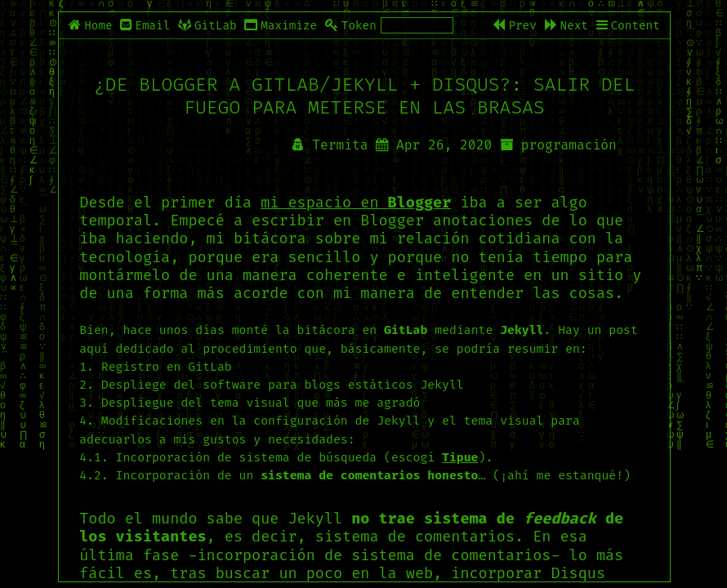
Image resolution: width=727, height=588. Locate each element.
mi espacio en (356, 203)
